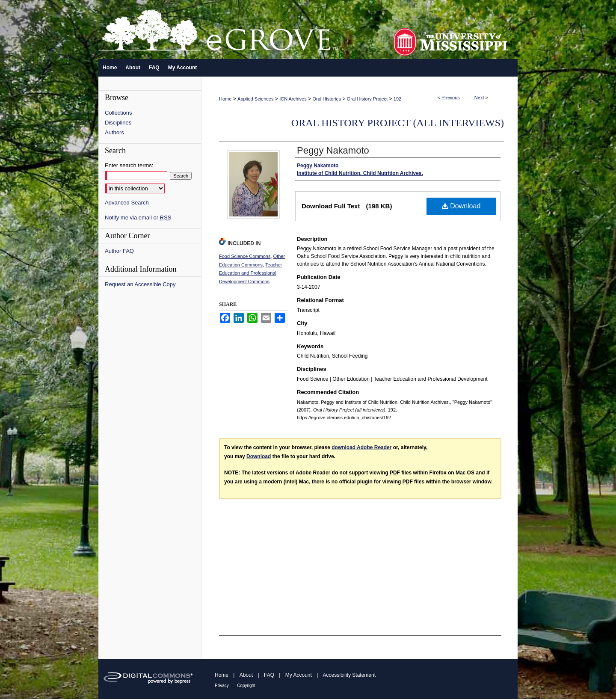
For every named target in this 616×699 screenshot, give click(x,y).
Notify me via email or (138, 218)
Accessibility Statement (349, 675)
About (246, 675)
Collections (118, 113)
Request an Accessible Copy (140, 284)
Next (479, 98)
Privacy (222, 686)
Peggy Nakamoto (333, 150)
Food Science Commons (245, 256)
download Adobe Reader (361, 447)
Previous (451, 98)
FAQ (269, 675)
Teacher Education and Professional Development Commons (250, 273)
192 (397, 99)
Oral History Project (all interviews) (398, 123)
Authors (114, 132)
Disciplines (118, 123)
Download (461, 206)
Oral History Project (367, 99)
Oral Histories (327, 99)
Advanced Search (127, 203)
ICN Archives (293, 99)
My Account (299, 675)
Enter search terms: (129, 165)
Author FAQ (119, 251)
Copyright (246, 686)
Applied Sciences (255, 99)
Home (225, 99)
